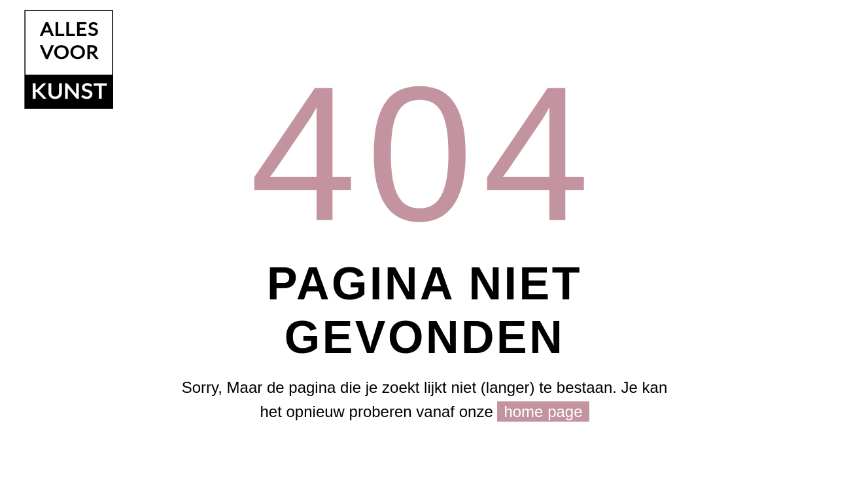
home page (543, 412)
